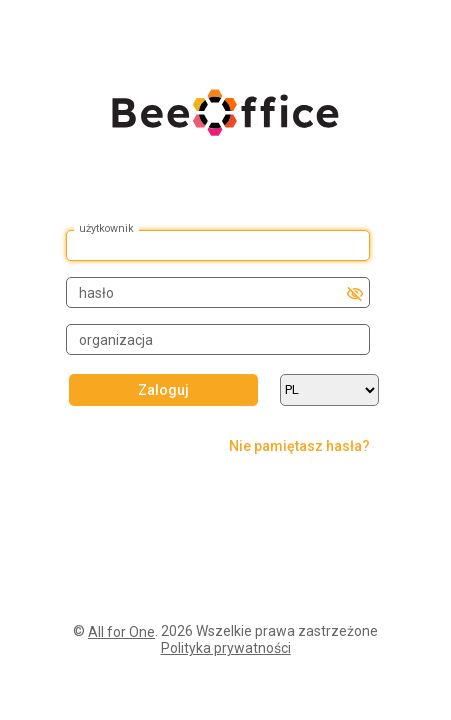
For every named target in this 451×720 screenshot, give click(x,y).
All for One (121, 632)
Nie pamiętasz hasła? (299, 446)
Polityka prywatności (226, 648)
